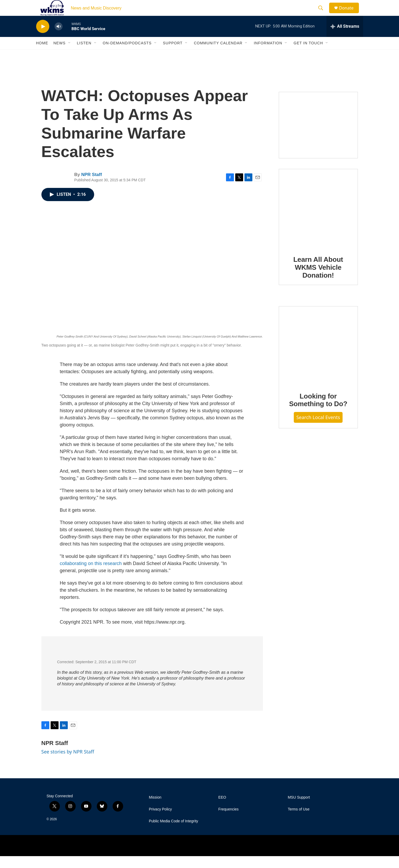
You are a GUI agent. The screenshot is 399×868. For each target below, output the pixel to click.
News (60, 55)
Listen (84, 55)
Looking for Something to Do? (318, 412)
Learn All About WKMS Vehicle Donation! (318, 279)
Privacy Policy (160, 821)
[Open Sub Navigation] (70, 55)
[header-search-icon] (323, 14)
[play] (43, 38)
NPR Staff (92, 186)
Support (173, 55)
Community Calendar (218, 55)
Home (42, 55)
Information (268, 55)
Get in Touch (308, 55)
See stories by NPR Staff (68, 763)
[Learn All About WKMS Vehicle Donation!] (318, 220)
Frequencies (229, 821)
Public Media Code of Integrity (174, 833)
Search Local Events (318, 429)
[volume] (59, 38)
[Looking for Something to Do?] (318, 357)
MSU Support (299, 809)
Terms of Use (299, 821)
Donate (350, 14)
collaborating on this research (91, 575)
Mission (155, 809)
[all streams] (345, 38)
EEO (222, 809)
